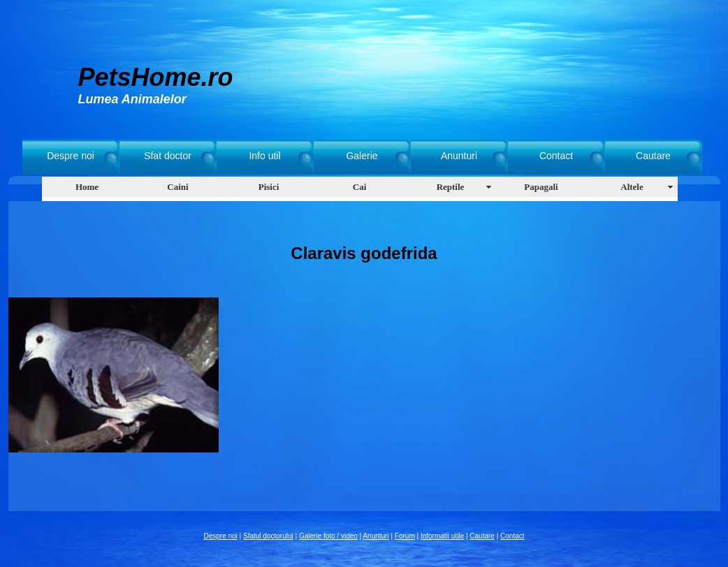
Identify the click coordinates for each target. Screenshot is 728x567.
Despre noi (71, 156)
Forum (405, 536)
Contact (556, 156)
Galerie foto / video (328, 536)
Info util (264, 156)
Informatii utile (442, 536)
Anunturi (459, 156)
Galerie (362, 156)
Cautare (653, 156)
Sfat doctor (168, 156)
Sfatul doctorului (268, 536)
